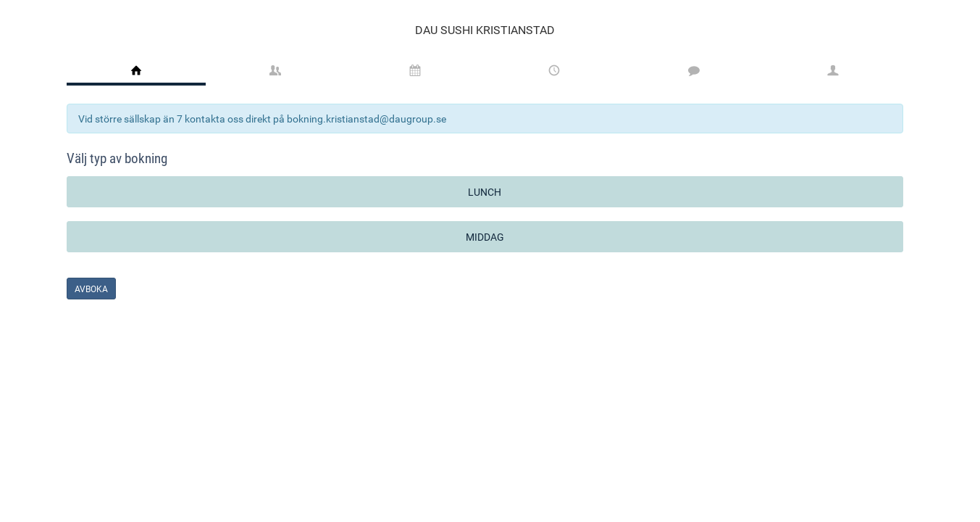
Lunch (485, 192)
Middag (485, 237)
